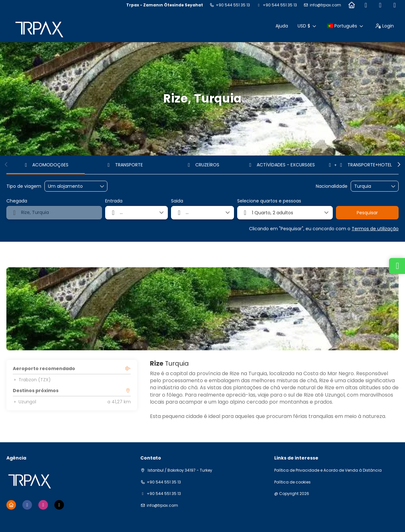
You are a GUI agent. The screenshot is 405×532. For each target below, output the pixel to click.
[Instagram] (380, 5)
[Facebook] (366, 5)
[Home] (351, 5)
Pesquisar (367, 213)
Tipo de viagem (24, 186)
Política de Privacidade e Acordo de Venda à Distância (328, 470)
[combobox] (370, 186)
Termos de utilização (375, 229)
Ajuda (282, 26)
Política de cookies (292, 482)
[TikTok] (395, 5)
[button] (6, 164)
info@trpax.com (325, 5)
